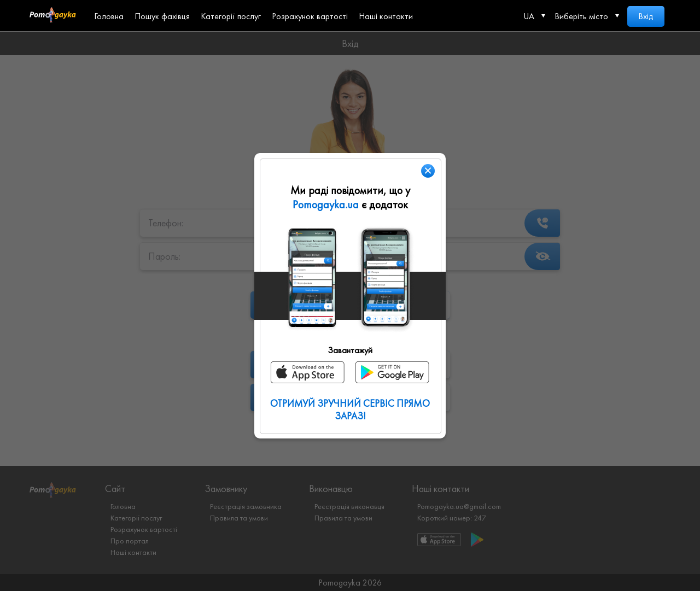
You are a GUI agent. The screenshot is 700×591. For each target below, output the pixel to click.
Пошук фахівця (162, 16)
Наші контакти (386, 16)
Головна (109, 16)
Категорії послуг (231, 16)
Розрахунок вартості (310, 16)
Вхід (646, 16)
